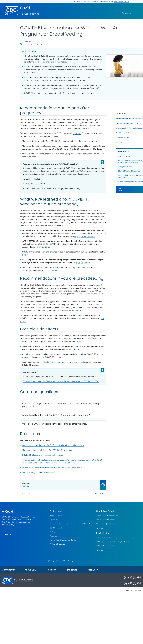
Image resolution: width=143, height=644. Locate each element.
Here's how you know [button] (122, 1)
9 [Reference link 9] (41, 263)
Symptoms (54, 569)
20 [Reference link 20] (30, 292)
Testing (52, 581)
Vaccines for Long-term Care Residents (115, 192)
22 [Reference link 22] (28, 342)
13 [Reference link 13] (53, 263)
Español (39, 44)
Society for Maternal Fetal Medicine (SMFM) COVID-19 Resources (52, 517)
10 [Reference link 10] (44, 263)
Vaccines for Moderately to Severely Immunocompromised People (116, 170)
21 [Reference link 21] (33, 292)
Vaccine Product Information (106, 569)
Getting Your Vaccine (112, 176)
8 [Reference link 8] (39, 263)
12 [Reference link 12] (50, 263)
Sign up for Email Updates (61, 610)
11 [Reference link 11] (47, 263)
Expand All (90, 444)
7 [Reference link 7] (37, 263)
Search (128, 13)
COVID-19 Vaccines (112, 165)
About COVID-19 (56, 565)
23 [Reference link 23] (31, 342)
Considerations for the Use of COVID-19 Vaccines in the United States (53, 494)
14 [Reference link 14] (63, 274)
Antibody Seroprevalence (105, 595)
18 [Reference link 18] (24, 292)
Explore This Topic (31, 14)
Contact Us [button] (9, 619)
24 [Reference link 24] (34, 342)
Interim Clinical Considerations (107, 565)
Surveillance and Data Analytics (108, 587)
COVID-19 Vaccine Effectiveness (116, 180)
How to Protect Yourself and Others (63, 589)
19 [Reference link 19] (27, 292)
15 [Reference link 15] (66, 274)
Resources (107, 151)
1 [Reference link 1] (74, 145)
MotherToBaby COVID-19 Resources (39, 521)
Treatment (54, 585)
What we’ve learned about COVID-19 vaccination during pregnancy (117, 132)
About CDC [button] (32, 619)
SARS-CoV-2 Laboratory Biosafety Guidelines (113, 591)
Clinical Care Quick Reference (107, 573)
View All (8, 583)
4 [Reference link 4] (80, 145)
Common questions (110, 147)
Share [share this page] (90, 543)
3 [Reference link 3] (78, 145)
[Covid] (19, 560)
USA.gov (138, 639)
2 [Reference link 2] (76, 145)
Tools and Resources (57, 593)
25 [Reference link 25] (48, 348)
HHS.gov (130, 639)
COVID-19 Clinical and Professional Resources (43, 504)
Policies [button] (52, 619)
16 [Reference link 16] (42, 281)
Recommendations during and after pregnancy (117, 127)
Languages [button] (72, 619)
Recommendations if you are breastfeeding (117, 137)
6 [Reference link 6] (35, 263)
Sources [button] (28, 543)
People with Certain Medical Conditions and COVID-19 (70, 573)
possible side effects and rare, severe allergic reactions (63, 402)
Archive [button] (93, 619)
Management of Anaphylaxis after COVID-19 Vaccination (47, 499)
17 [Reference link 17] (92, 289)
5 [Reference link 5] (65, 234)
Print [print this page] (83, 543)
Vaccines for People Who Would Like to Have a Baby (116, 185)
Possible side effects (110, 142)
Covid (25, 8)
